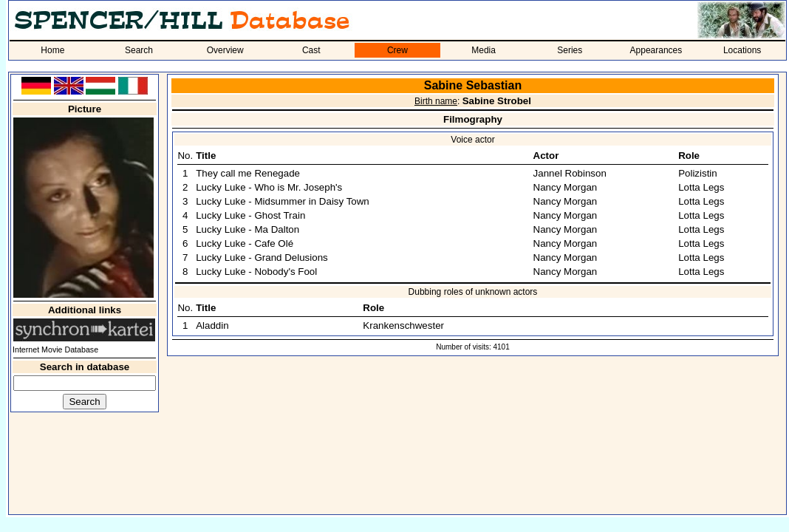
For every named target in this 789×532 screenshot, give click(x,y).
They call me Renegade (248, 173)
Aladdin (212, 325)
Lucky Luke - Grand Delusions (262, 258)
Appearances (656, 50)
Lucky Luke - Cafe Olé (245, 243)
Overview (225, 50)
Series (570, 50)
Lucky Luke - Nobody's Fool (256, 272)
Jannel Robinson (570, 173)
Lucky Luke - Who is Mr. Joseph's (269, 187)
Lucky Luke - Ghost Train (250, 215)
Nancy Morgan (566, 187)
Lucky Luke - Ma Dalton (247, 229)
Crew (397, 50)
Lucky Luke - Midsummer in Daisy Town (283, 201)
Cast (311, 50)
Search (139, 50)
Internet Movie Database (55, 349)
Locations (742, 50)
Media (484, 50)
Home (52, 50)
